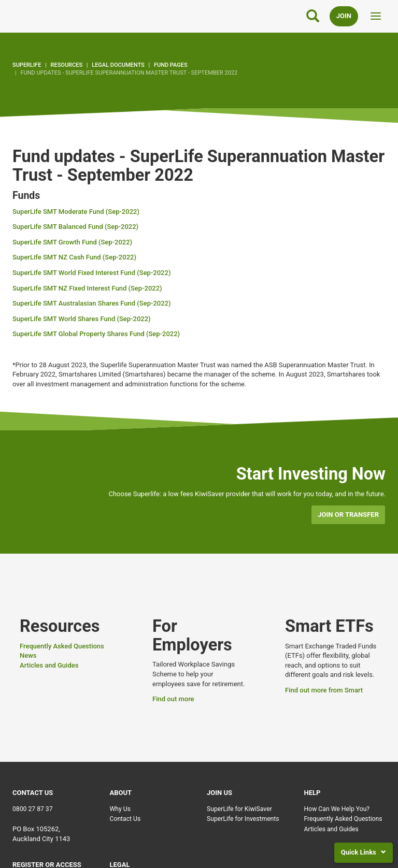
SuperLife (27, 65)
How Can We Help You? (337, 809)
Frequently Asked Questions (62, 646)
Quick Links (364, 852)
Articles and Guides (49, 665)
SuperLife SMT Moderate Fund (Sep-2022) (76, 212)
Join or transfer (348, 515)
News (28, 655)
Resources (67, 65)
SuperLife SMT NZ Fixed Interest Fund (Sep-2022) (87, 288)
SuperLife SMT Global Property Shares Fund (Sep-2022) (96, 334)
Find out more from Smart (324, 690)
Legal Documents (118, 65)
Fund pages (171, 65)
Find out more (173, 699)
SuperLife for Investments (243, 819)
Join (344, 16)
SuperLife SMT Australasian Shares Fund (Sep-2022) (91, 303)
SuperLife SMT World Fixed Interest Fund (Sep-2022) (91, 273)
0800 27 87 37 (33, 809)
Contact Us (125, 819)
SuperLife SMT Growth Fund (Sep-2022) (72, 242)
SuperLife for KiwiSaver (239, 809)
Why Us (120, 809)
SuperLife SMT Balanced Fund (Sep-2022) (75, 227)
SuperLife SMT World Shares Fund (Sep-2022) (82, 319)
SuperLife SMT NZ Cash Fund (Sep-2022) (74, 257)
